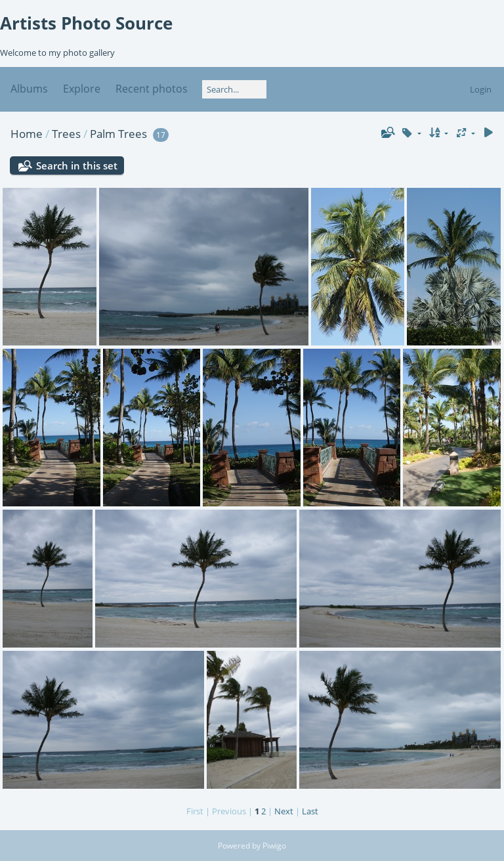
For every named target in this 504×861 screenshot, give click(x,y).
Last (310, 811)
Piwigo (274, 846)
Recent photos (152, 89)
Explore (82, 89)
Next (284, 811)
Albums (29, 89)
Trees (66, 134)
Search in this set (77, 166)
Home (27, 134)
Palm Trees (118, 134)
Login (481, 89)
